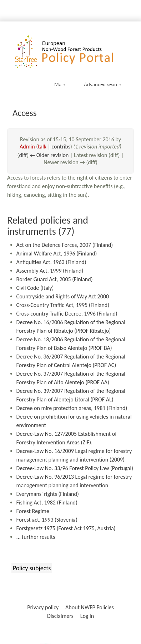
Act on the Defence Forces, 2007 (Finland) (65, 245)
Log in (87, 616)
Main (60, 84)
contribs (61, 147)
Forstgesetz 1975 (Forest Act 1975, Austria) (66, 528)
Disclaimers (60, 616)
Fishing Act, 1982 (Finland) (47, 502)
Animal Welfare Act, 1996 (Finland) (57, 253)
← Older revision (49, 155)
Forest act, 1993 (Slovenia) (47, 520)
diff (23, 155)
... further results (36, 537)
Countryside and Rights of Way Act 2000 (63, 296)
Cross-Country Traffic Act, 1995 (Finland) (63, 305)
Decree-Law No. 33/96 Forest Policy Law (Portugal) (75, 468)
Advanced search (103, 84)
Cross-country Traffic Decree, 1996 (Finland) (67, 314)
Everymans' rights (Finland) (48, 494)
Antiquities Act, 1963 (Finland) (51, 262)
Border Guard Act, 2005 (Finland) (55, 279)
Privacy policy (43, 607)
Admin (27, 147)
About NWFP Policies (90, 607)
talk (42, 147)
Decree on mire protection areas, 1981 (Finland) (72, 408)
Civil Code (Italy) (35, 288)
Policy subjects (32, 568)
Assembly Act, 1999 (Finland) (50, 271)
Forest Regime (33, 511)
